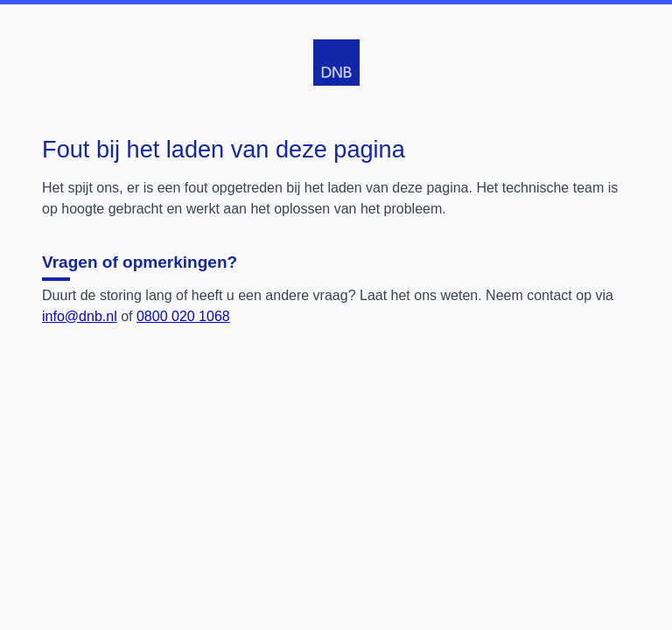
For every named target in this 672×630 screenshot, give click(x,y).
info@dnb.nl (80, 316)
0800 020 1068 (183, 316)
